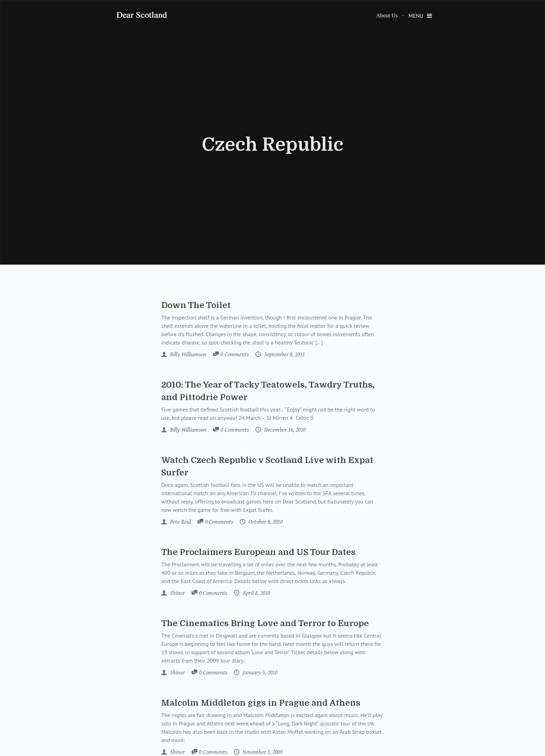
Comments (235, 355)
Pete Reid (180, 522)
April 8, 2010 (256, 593)
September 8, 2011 (284, 355)
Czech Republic (273, 145)
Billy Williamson (188, 355)
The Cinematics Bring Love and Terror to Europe (265, 623)
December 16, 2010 (284, 430)
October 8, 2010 (265, 522)
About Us (387, 15)
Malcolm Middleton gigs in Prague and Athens (261, 703)
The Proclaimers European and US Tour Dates (258, 552)
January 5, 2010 (259, 673)
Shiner (177, 593)
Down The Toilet (196, 305)
